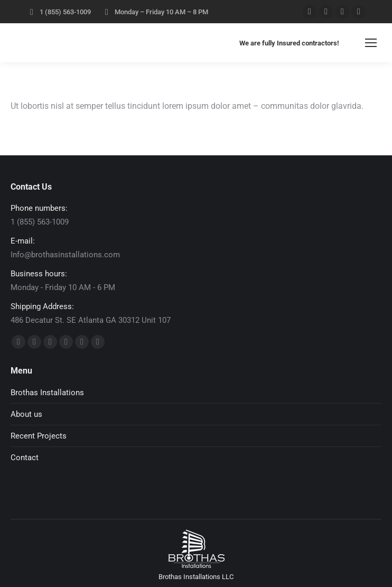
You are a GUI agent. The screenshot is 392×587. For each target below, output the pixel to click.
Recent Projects (39, 436)
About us (26, 414)
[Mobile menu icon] (371, 43)
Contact (25, 458)
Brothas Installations (47, 393)
